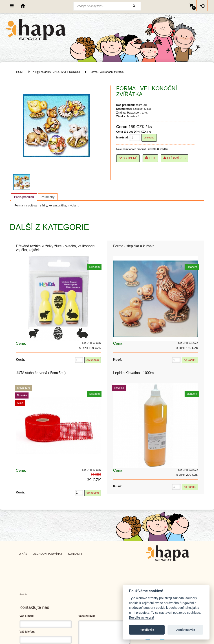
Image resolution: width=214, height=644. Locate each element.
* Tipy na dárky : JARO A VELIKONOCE (57, 72)
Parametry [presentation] (48, 197)
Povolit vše (147, 630)
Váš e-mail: (27, 616)
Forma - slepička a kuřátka (134, 246)
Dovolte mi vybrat (142, 618)
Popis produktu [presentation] (24, 197)
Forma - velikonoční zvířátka (107, 72)
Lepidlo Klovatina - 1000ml (134, 373)
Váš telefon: (27, 632)
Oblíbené (128, 158)
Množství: (122, 138)
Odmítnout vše (185, 630)
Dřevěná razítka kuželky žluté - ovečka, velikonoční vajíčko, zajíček (56, 248)
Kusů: (20, 359)
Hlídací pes (174, 158)
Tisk (150, 158)
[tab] (24, 197)
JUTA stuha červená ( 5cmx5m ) (41, 373)
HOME (20, 72)
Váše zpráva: (87, 616)
